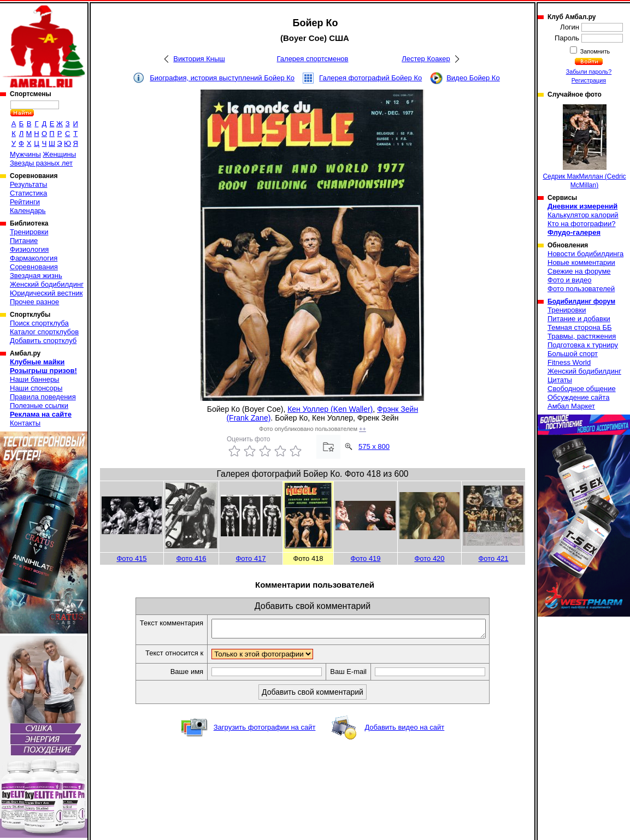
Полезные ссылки (39, 406)
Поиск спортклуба (39, 323)
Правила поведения (43, 397)
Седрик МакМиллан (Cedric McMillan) (584, 147)
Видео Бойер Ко (473, 78)
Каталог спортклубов (44, 332)
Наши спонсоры (36, 388)
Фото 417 (251, 558)
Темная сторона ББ (580, 327)
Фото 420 (429, 558)
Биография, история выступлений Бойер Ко (222, 78)
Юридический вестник (46, 293)
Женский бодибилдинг (47, 284)
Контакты (25, 423)
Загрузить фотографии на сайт (265, 730)
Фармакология (34, 258)
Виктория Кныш (199, 59)
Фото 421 (493, 558)
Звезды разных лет (41, 163)
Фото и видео (570, 280)
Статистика (28, 193)
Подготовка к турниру (583, 345)
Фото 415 (131, 558)
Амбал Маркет (571, 406)
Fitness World (569, 362)
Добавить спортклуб (43, 341)
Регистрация (589, 80)
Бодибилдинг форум (581, 301)
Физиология (29, 249)
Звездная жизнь (36, 276)
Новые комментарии (581, 262)
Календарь (28, 211)
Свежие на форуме (579, 271)
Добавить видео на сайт (404, 730)
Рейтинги (25, 202)
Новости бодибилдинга (585, 254)
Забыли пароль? (589, 72)
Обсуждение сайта (578, 397)
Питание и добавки (579, 319)
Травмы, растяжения (582, 336)
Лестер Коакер (426, 59)
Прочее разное (34, 302)
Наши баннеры (34, 379)
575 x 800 (374, 446)
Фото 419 (365, 558)
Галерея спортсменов (313, 59)
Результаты (28, 184)
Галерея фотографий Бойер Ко (370, 78)
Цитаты (560, 380)
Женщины (59, 154)
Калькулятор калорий (583, 215)
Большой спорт (573, 354)
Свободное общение (582, 389)
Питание (24, 241)
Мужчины (25, 154)
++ (363, 429)
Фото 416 (191, 558)
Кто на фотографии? (582, 224)
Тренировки (29, 232)
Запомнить (594, 51)
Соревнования (34, 267)
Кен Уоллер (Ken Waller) (330, 409)
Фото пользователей (581, 289)
